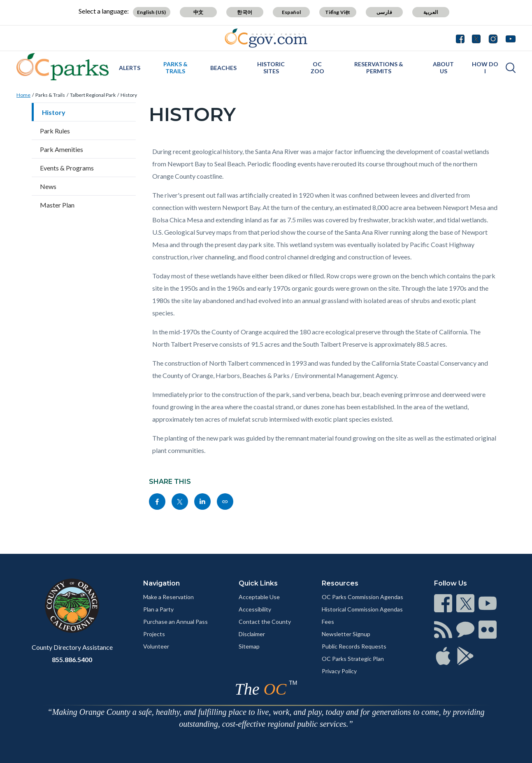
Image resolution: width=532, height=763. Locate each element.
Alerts (130, 68)
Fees (328, 622)
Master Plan (57, 205)
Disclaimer (252, 634)
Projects (154, 634)
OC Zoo (317, 68)
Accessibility (255, 609)
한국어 (245, 12)
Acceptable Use (259, 597)
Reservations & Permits (379, 68)
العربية (431, 12)
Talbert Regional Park (93, 95)
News (48, 186)
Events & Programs (67, 168)
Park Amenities (62, 149)
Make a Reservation (168, 597)
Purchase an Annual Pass (175, 622)
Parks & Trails (175, 68)
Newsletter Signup (346, 634)
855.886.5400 (72, 659)
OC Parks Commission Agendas (362, 597)
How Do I (485, 68)
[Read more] (266, 38)
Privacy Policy (339, 671)
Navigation (161, 583)
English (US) (152, 12)
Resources (340, 583)
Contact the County (265, 622)
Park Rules (55, 131)
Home (23, 95)
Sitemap (249, 646)
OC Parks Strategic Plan (353, 659)
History (129, 95)
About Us (443, 68)
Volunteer (156, 646)
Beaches (223, 68)
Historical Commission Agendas (362, 609)
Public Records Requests (354, 646)
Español (292, 12)
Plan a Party (158, 609)
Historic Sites (271, 68)
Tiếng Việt (338, 12)
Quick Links (258, 583)
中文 (199, 12)
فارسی (384, 12)
